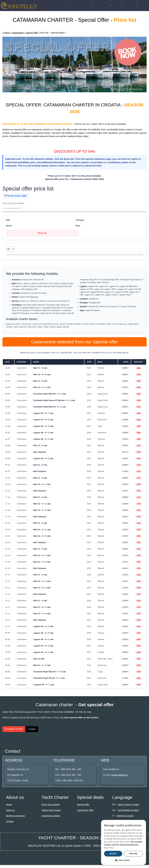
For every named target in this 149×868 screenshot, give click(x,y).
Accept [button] (113, 854)
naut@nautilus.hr (119, 778)
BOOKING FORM (14, 732)
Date (8, 220)
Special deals (103, 5)
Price (95, 254)
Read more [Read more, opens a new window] (109, 848)
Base (78, 226)
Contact (143, 5)
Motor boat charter (51, 807)
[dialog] (124, 842)
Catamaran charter (51, 819)
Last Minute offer (85, 813)
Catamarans (18, 33)
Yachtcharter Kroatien (128, 813)
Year (67, 254)
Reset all (42, 233)
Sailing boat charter (51, 813)
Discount (111, 254)
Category (80, 220)
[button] (124, 860)
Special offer (32, 33)
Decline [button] (133, 854)
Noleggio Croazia (125, 819)
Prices (117, 5)
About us (61, 5)
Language (130, 5)
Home (50, 5)
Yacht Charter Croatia (81, 5)
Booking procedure (15, 819)
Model (9, 226)
